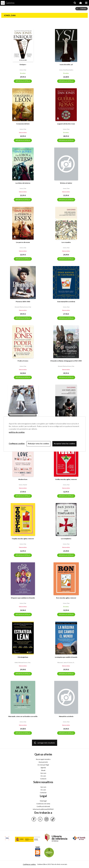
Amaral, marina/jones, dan (23, 307)
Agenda (43, 768)
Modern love (23, 479)
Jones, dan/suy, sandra (66, 70)
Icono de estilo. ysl (66, 64)
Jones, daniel (23, 485)
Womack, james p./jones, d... (66, 662)
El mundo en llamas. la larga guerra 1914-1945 (66, 361)
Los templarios (66, 539)
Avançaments (43, 762)
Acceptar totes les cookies (64, 444)
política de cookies (17, 432)
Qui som (43, 773)
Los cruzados (66, 242)
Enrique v (23, 64)
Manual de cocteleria (66, 716)
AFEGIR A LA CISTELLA (23, 81)
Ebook (43, 770)
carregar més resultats (46, 743)
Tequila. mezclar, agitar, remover (23, 539)
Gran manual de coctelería (66, 302)
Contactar (43, 793)
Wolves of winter (66, 183)
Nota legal (43, 801)
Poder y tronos (23, 361)
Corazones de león (23, 124)
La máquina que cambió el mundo (66, 657)
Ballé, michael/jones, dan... (23, 662)
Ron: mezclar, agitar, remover (66, 598)
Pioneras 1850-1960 (23, 302)
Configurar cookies (29, 864)
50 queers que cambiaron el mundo (23, 598)
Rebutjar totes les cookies (39, 444)
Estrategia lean (23, 657)
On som (43, 776)
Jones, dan (23, 70)
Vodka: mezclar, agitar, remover (66, 479)
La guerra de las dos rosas (66, 124)
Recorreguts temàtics (43, 759)
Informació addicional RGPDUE (43, 809)
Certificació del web (43, 806)
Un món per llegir (43, 765)
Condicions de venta (43, 804)
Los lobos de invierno (23, 183)
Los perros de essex (23, 242)
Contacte (43, 779)
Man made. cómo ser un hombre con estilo (23, 716)
